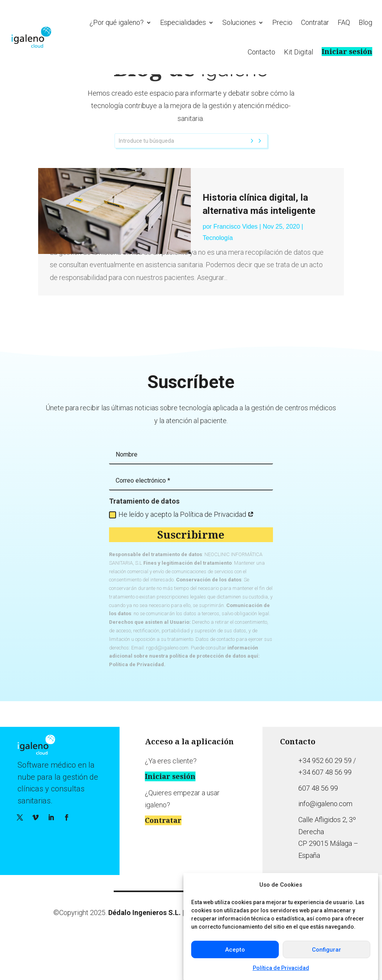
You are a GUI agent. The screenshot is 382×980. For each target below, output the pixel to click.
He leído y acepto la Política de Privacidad (181, 553)
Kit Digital (298, 52)
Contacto (261, 52)
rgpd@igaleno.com (167, 686)
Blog (365, 22)
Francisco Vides (236, 265)
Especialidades (183, 22)
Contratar (315, 22)
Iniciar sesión (347, 52)
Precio (282, 22)
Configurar (327, 950)
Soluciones (239, 22)
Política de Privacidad (281, 968)
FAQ (344, 22)
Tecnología (217, 276)
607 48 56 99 (318, 827)
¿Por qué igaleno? (117, 22)
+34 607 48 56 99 (325, 811)
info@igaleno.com (325, 843)
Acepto (235, 950)
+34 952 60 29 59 (325, 799)
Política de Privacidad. (137, 703)
